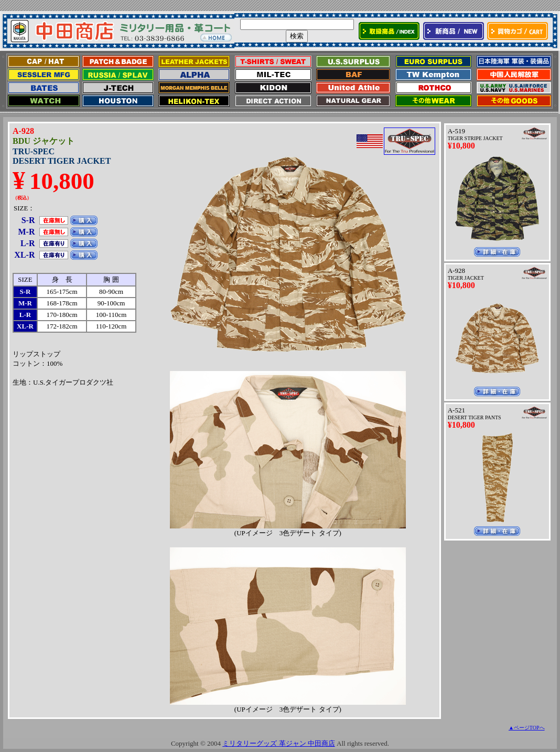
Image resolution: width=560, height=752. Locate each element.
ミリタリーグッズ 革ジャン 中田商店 (279, 743)
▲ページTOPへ (527, 728)
